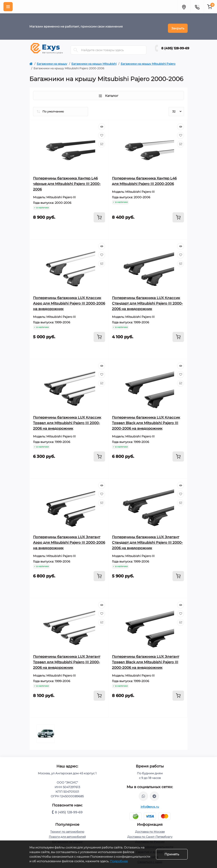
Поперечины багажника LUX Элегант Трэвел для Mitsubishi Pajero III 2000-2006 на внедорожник (67, 659)
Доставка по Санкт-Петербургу (150, 833)
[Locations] (184, 7)
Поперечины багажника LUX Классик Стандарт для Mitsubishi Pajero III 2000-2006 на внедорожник (147, 300)
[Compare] (102, 141)
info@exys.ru (150, 803)
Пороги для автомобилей (67, 833)
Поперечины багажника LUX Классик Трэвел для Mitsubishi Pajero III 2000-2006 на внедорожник (67, 419)
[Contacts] (197, 7)
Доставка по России (150, 838)
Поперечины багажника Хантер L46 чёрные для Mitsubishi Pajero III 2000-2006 (67, 180)
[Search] (76, 47)
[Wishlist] (102, 132)
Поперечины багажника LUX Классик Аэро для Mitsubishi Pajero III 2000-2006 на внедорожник (69, 300)
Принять (172, 854)
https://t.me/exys (154, 793)
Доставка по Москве (150, 828)
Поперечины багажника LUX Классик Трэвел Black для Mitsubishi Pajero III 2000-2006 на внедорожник (146, 419)
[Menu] (8, 7)
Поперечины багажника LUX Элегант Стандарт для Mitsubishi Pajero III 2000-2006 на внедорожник (147, 539)
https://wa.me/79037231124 (143, 793)
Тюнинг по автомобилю (67, 828)
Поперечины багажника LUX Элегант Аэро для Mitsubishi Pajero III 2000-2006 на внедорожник (69, 539)
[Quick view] (102, 123)
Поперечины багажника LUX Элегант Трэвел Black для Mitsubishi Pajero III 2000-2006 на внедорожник (146, 659)
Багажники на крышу (52, 60)
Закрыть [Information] (178, 25)
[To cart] (99, 214)
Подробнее (119, 861)
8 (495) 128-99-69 (175, 45)
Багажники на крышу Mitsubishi (94, 60)
